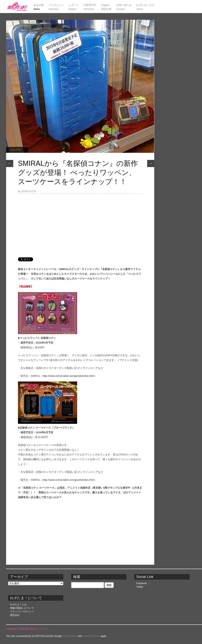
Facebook (142, 583)
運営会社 (15, 615)
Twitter (140, 587)
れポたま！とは (18, 604)
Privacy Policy (70, 636)
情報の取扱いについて (22, 608)
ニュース (15, 150)
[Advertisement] (80, 223)
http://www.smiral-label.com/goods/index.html (68, 376)
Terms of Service (91, 636)
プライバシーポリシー (22, 612)
